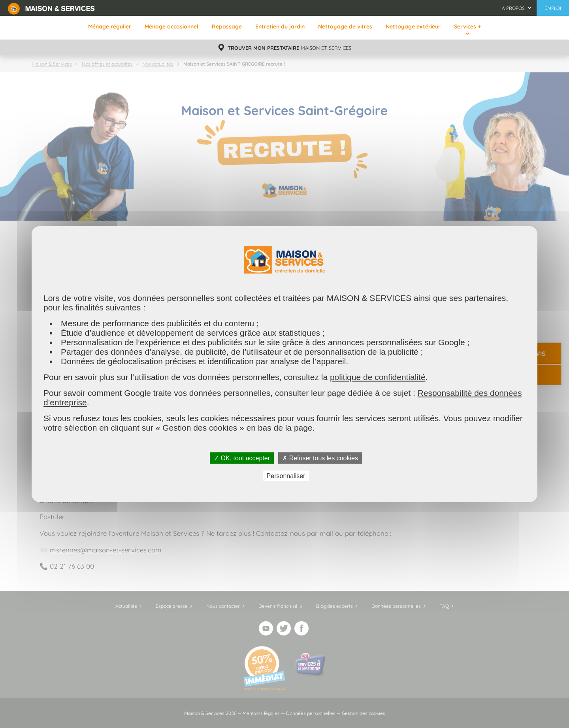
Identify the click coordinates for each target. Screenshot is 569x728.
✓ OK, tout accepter (242, 458)
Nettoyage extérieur (413, 26)
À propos (513, 8)
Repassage (227, 26)
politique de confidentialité (378, 377)
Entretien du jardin (280, 26)
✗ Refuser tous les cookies (320, 458)
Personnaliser (286, 476)
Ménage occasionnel (171, 26)
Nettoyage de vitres (345, 26)
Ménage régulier (110, 26)
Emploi (553, 8)
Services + (467, 26)
